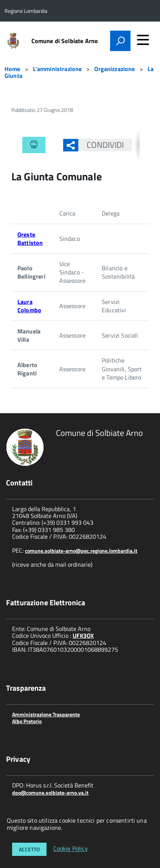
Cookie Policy (71, 849)
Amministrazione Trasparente (46, 714)
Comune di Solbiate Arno (65, 41)
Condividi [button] (101, 145)
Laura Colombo (29, 306)
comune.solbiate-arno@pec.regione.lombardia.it (81, 551)
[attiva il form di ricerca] (120, 41)
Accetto (29, 849)
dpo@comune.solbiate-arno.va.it (50, 793)
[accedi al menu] (143, 40)
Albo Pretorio (27, 721)
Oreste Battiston (30, 239)
